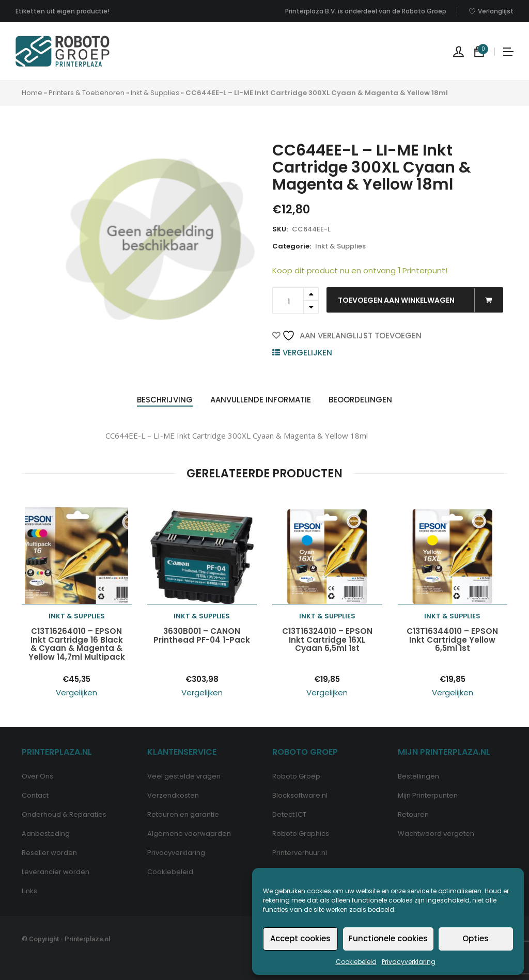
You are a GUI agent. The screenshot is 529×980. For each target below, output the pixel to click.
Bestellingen (418, 776)
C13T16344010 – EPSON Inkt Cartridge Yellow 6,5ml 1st (452, 640)
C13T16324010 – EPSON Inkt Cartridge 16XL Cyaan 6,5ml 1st (327, 640)
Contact (35, 795)
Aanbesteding (46, 834)
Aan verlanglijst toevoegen (352, 336)
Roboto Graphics (301, 834)
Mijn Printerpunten (428, 795)
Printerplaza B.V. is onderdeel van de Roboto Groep (366, 11)
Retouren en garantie (183, 814)
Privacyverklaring (409, 962)
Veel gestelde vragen (184, 776)
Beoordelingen (360, 400)
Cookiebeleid (356, 962)
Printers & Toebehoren (87, 93)
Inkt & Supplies (155, 93)
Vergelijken (307, 353)
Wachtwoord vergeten (436, 834)
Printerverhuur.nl (300, 853)
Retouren (413, 814)
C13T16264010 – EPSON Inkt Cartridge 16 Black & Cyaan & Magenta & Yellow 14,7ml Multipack (77, 644)
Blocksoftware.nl (300, 795)
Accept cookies (300, 938)
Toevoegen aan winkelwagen (420, 300)
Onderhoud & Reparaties (64, 814)
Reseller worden (49, 853)
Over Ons (37, 776)
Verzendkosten (173, 795)
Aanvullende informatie (261, 400)
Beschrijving (165, 400)
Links (29, 891)
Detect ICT (289, 814)
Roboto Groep (296, 776)
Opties (476, 938)
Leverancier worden (56, 872)
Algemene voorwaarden (189, 834)
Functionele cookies (388, 938)
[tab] (165, 400)
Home (32, 93)
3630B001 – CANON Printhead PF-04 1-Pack (202, 636)
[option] (160, 239)
